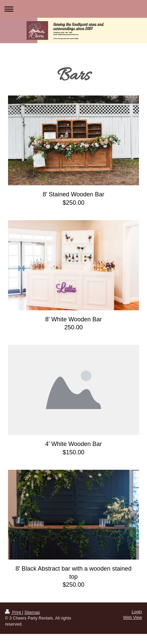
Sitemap (32, 613)
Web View (133, 618)
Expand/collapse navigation (73, 9)
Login (137, 612)
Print (14, 613)
